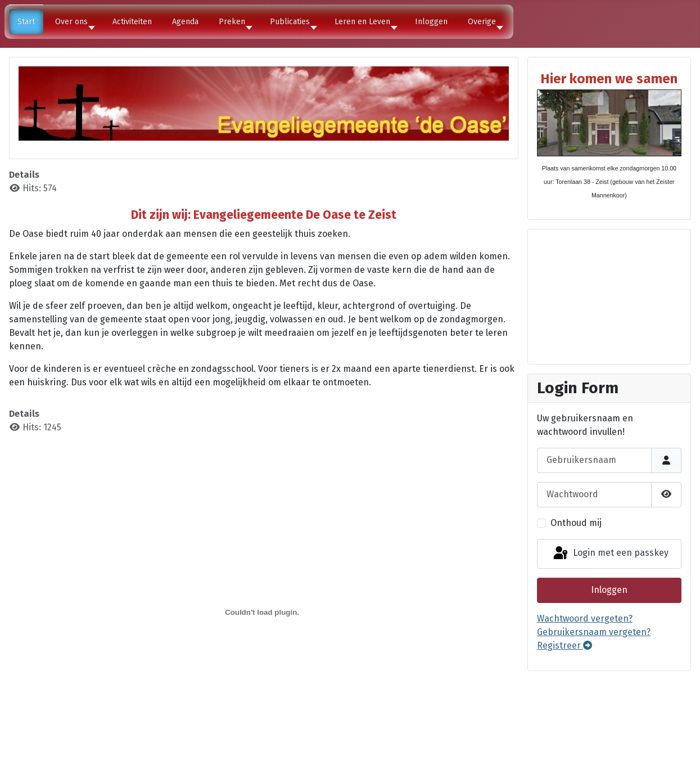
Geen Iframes (609, 295)
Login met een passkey (610, 553)
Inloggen (609, 590)
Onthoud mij (576, 523)
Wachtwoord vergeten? (585, 618)
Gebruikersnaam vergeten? (594, 632)
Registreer (564, 645)
